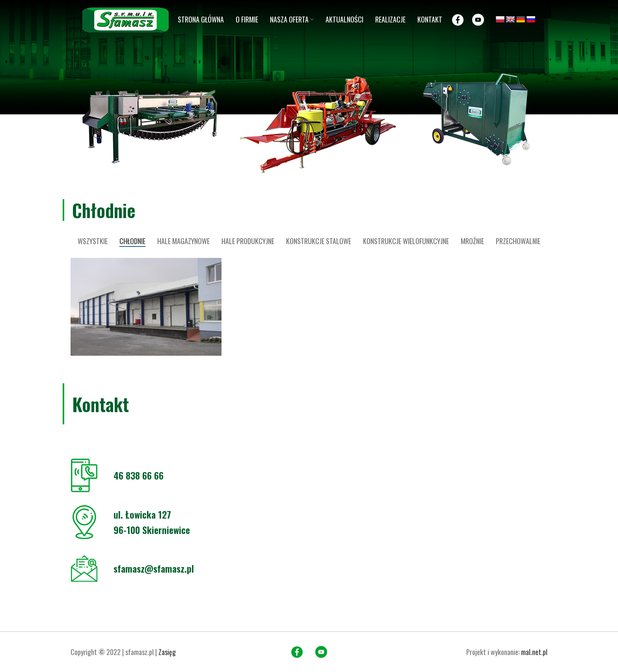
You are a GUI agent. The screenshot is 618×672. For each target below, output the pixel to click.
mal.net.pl (534, 652)
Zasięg (167, 652)
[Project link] (146, 307)
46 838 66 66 (139, 475)
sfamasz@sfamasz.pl (154, 568)
